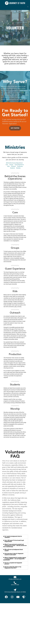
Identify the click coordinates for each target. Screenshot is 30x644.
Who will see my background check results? (14, 550)
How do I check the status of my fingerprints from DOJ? (13, 567)
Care (7, 165)
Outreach (13, 166)
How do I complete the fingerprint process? (13, 563)
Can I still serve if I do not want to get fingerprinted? (14, 541)
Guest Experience (19, 165)
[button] (28, 7)
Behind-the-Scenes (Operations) (14, 163)
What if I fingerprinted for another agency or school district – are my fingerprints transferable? (15, 559)
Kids (8, 166)
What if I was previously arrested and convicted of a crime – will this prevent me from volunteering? (15, 545)
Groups (11, 165)
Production (20, 166)
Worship (18, 168)
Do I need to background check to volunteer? (13, 537)
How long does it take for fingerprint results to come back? (14, 554)
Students (13, 168)
